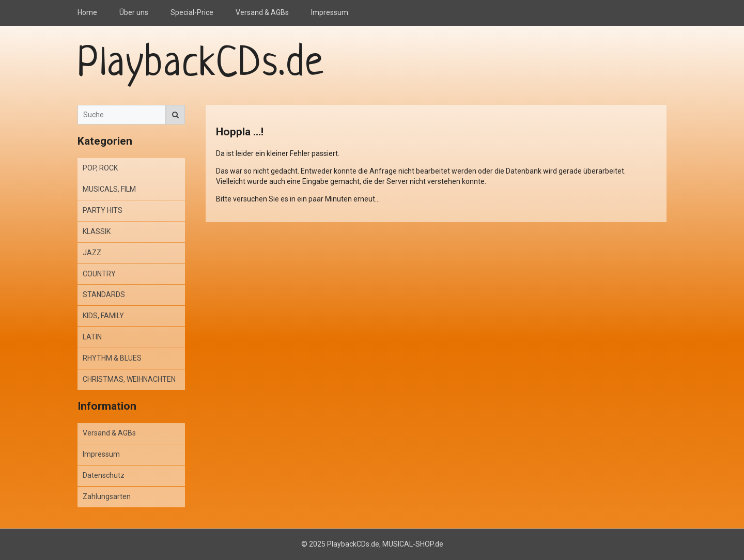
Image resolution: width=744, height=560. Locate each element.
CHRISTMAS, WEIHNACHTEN (129, 379)
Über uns (134, 12)
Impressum (330, 12)
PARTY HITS (103, 210)
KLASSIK (97, 231)
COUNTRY (99, 274)
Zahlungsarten (107, 496)
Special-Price (192, 12)
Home (87, 12)
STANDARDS (104, 294)
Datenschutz (104, 475)
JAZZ (92, 253)
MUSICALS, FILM (109, 189)
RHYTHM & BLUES (112, 358)
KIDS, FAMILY (103, 316)
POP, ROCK (100, 168)
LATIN (92, 337)
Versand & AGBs (262, 12)
